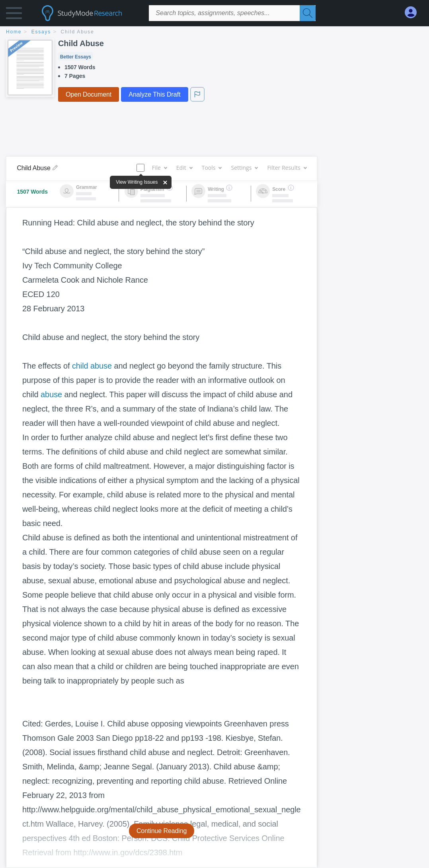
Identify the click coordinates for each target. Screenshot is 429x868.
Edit (184, 168)
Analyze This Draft (154, 94)
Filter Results (287, 168)
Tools (212, 168)
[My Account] (414, 13)
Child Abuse (78, 32)
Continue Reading (162, 831)
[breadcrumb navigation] (214, 32)
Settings (244, 168)
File (159, 168)
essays (41, 32)
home (14, 32)
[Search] (308, 13)
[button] (14, 15)
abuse (51, 394)
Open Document (89, 94)
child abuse (92, 366)
